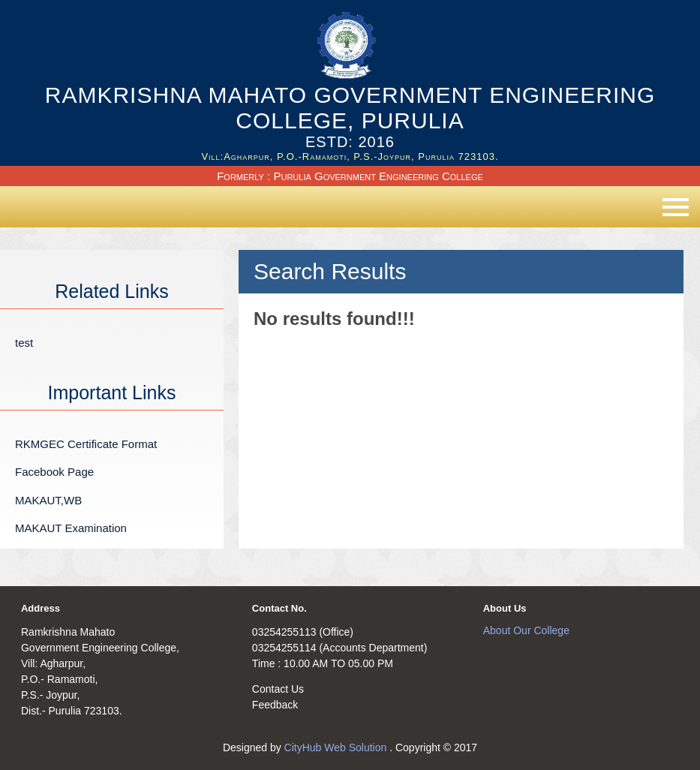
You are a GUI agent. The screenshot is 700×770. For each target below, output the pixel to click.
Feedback (275, 705)
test (24, 343)
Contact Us (278, 689)
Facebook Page (54, 472)
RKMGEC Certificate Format (86, 444)
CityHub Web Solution (337, 747)
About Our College (526, 630)
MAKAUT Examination (71, 528)
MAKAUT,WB (48, 500)
